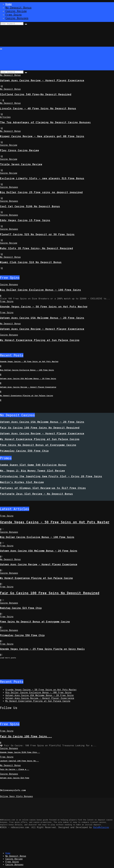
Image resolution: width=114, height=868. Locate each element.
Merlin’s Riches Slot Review (22, 482)
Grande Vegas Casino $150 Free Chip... (20, 752)
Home (9, 4)
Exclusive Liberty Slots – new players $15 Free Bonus (42, 179)
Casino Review (16, 11)
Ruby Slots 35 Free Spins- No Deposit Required (36, 248)
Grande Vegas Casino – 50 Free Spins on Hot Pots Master (44, 307)
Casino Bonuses (17, 18)
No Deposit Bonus (18, 7)
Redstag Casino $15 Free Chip (21, 608)
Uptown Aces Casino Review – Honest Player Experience (42, 81)
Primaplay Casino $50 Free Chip (24, 451)
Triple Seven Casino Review (21, 164)
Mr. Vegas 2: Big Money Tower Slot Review (32, 471)
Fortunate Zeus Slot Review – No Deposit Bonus (36, 494)
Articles (5, 117)
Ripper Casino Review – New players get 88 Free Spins (42, 136)
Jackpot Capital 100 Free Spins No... (19, 761)
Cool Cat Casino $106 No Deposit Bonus (30, 207)
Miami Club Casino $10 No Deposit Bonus (31, 262)
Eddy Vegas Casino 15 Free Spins (25, 220)
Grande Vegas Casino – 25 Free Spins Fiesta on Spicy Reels (42, 649)
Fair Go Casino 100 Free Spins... (26, 737)
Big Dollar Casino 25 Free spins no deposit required (41, 192)
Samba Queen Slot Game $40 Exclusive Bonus (33, 465)
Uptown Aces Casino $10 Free (15, 778)
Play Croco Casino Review (19, 151)
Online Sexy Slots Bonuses (16, 796)
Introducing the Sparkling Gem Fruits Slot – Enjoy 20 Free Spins (51, 477)
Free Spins (14, 14)
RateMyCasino (101, 827)
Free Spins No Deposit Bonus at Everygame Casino (38, 445)
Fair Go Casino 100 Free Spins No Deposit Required (40, 428)
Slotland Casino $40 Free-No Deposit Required (36, 95)
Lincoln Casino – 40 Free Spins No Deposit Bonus (38, 109)
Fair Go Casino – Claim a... (15, 770)
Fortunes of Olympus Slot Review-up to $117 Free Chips (43, 488)
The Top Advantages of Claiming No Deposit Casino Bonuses (45, 123)
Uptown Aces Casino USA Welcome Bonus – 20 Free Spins (42, 318)
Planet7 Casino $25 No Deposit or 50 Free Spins (37, 235)
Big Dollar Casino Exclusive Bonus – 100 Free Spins (41, 290)
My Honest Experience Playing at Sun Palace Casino (40, 340)
